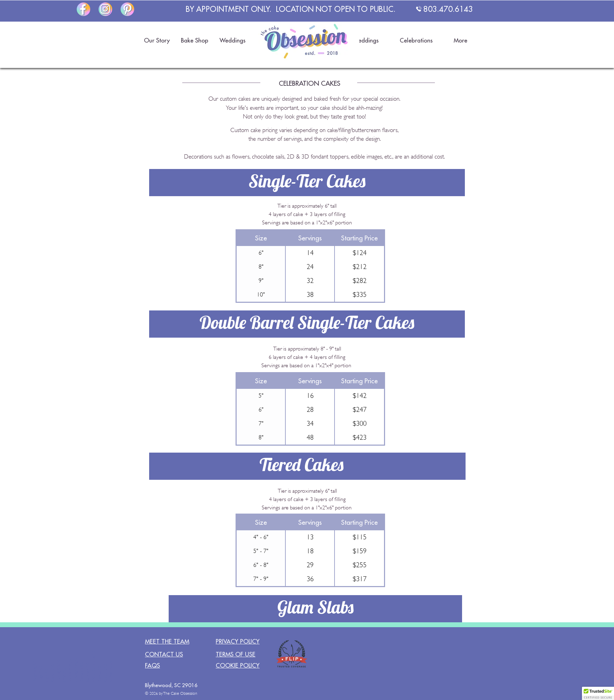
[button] (157, 41)
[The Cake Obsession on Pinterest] (127, 9)
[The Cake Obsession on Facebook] (83, 9)
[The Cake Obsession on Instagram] (105, 9)
